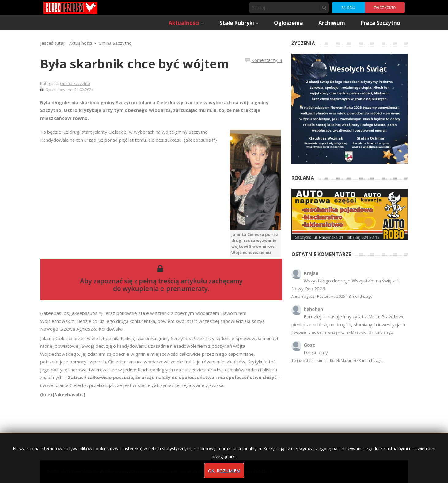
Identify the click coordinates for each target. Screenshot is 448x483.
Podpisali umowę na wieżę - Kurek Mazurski (329, 332)
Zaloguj (348, 8)
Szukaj (324, 8)
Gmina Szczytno (75, 83)
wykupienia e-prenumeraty (165, 289)
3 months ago (361, 296)
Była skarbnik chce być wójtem (135, 64)
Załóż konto (385, 8)
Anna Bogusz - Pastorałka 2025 (319, 296)
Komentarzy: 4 (267, 60)
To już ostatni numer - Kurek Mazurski (324, 360)
